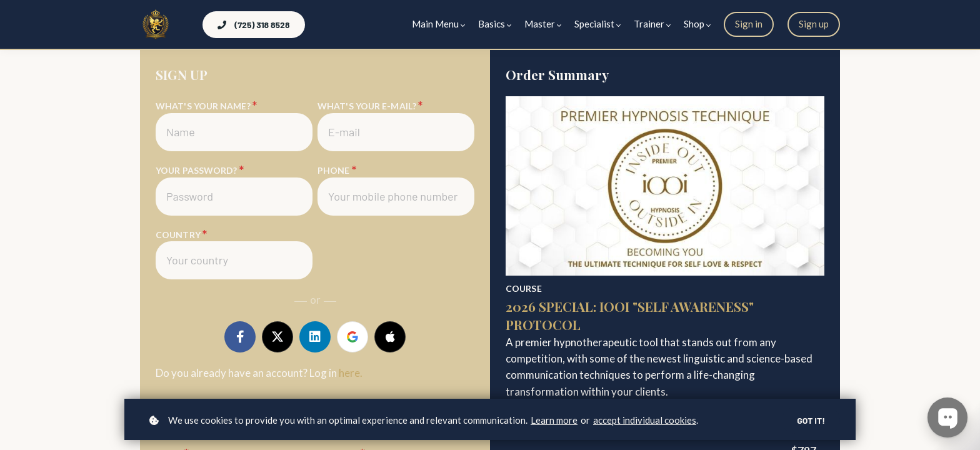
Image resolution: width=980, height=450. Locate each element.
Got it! (811, 420)
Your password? (199, 170)
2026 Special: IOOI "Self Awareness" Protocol (630, 315)
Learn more (554, 420)
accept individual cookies (645, 420)
